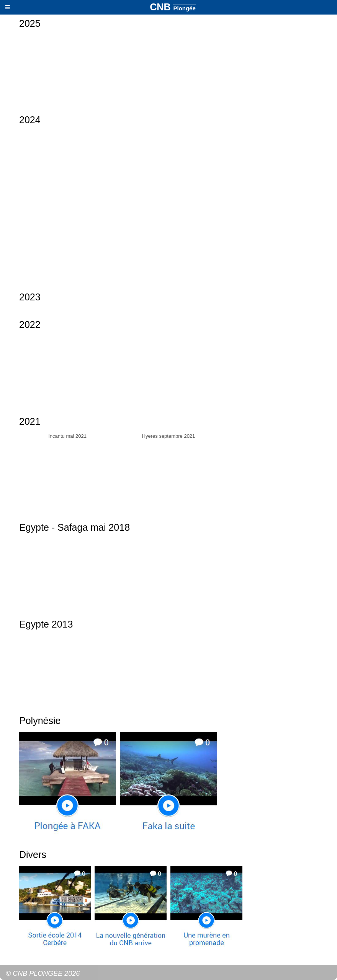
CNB (173, 7)
